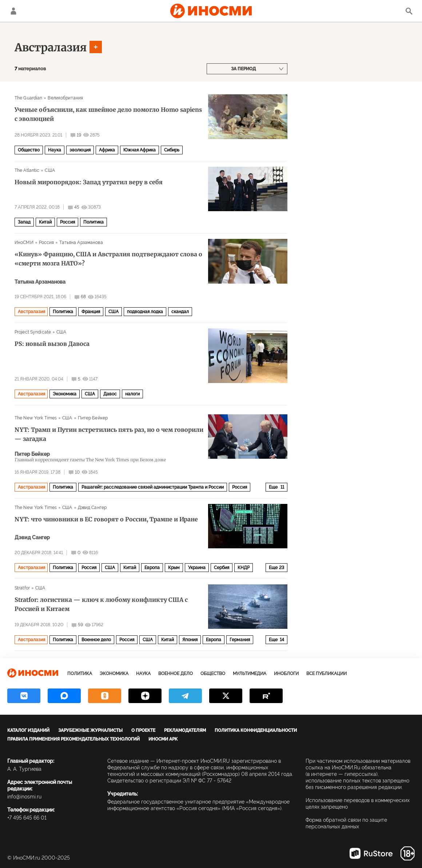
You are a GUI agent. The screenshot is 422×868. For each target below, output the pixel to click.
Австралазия (51, 47)
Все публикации (327, 674)
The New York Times (36, 418)
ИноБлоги (286, 674)
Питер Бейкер (93, 418)
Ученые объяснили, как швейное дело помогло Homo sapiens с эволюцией (108, 114)
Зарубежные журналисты (90, 730)
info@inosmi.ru (24, 797)
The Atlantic (27, 170)
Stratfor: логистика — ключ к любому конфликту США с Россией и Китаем (101, 604)
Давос (110, 394)
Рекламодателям (185, 730)
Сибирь (172, 150)
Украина (197, 568)
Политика (93, 222)
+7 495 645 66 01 (27, 818)
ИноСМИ (24, 242)
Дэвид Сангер (92, 508)
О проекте (143, 730)
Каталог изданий (28, 730)
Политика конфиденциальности (256, 730)
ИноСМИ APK (163, 739)
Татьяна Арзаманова (81, 242)
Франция (91, 312)
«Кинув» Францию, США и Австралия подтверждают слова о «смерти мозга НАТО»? (108, 259)
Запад (24, 222)
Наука (55, 150)
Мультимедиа (250, 674)
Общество (29, 150)
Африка (107, 150)
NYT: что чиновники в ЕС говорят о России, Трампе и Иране (106, 519)
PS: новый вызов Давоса (52, 344)
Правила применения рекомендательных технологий (73, 739)
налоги (132, 394)
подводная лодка (145, 312)
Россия (67, 222)
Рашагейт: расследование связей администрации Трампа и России (153, 487)
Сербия (222, 568)
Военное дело (96, 640)
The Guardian (28, 98)
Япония (190, 640)
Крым (174, 568)
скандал (180, 312)
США (50, 170)
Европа (152, 568)
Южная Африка (140, 150)
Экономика (65, 394)
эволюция (80, 150)
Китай (45, 222)
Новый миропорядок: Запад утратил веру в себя (89, 182)
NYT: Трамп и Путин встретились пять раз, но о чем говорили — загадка (109, 434)
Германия (240, 640)
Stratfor (22, 588)
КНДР (244, 568)
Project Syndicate (33, 332)
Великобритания (65, 98)
